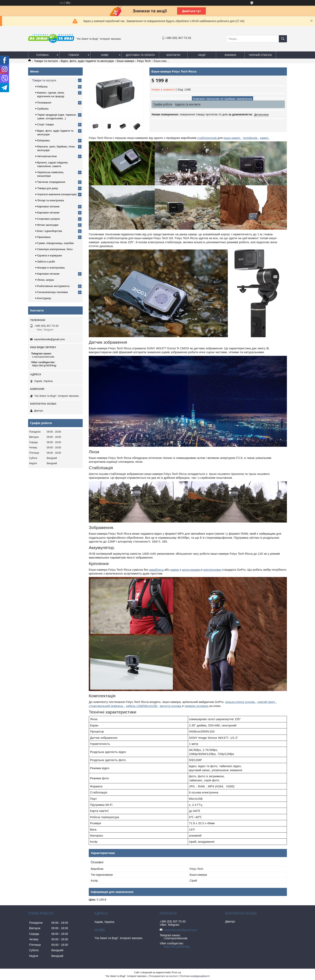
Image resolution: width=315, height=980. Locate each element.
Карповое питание (48, 206)
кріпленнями (213, 570)
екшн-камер (232, 138)
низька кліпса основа (240, 702)
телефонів (251, 138)
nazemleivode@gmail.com (49, 339)
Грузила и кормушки (50, 255)
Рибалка (42, 87)
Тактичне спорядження (51, 182)
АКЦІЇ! (202, 55)
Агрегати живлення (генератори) (57, 194)
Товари (74, 55)
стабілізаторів (207, 138)
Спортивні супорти (49, 219)
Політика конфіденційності (195, 976)
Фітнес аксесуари (48, 225)
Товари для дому (48, 188)
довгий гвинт (267, 702)
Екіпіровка (43, 140)
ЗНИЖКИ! (230, 55)
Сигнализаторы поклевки (53, 292)
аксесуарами (191, 570)
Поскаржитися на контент (163, 976)
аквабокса (157, 570)
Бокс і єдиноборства (50, 231)
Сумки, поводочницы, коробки (55, 243)
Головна (42, 55)
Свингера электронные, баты (55, 249)
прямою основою (197, 706)
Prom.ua (176, 973)
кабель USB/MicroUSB (142, 706)
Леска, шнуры (46, 280)
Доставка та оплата (140, 55)
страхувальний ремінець (107, 706)
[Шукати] (283, 39)
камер (264, 138)
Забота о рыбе (46, 262)
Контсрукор (44, 298)
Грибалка (43, 109)
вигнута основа (171, 706)
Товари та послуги (46, 61)
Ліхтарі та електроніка (51, 200)
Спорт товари (45, 124)
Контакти (173, 55)
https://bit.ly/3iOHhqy (44, 365)
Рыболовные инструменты (53, 286)
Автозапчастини (47, 156)
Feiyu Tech (144, 61)
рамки (175, 570)
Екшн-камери (125, 61)
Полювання (44, 103)
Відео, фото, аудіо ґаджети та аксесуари (87, 61)
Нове (105, 55)
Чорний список (260, 55)
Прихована (44, 237)
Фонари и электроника (51, 268)
